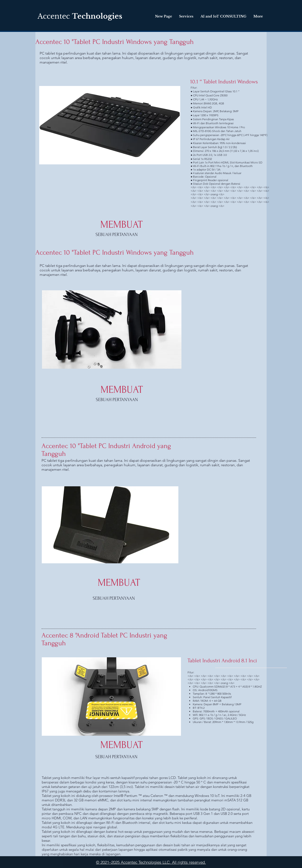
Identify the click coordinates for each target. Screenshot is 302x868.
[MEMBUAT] (122, 224)
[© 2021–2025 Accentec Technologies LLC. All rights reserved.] (151, 862)
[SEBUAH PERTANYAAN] (117, 235)
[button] (110, 525)
